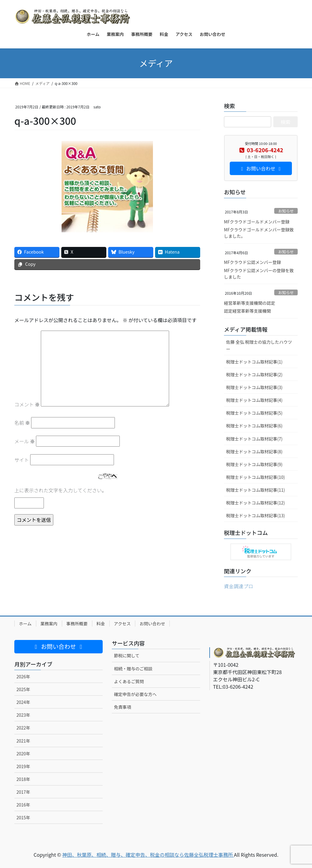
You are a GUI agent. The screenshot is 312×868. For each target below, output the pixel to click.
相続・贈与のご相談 (133, 669)
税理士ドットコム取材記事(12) (255, 503)
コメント (27, 404)
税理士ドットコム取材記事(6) (254, 426)
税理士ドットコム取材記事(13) (255, 515)
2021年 (23, 741)
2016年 (23, 805)
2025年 (23, 689)
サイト (22, 460)
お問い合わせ (152, 624)
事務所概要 (77, 624)
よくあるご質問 (129, 681)
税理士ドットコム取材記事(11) (255, 490)
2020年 (23, 754)
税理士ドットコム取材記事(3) (254, 387)
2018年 (23, 779)
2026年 (23, 676)
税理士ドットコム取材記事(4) (254, 400)
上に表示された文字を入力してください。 (60, 490)
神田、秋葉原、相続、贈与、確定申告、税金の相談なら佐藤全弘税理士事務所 (148, 855)
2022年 (23, 728)
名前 (22, 423)
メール (25, 441)
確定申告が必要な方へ (135, 694)
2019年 (23, 766)
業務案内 (49, 624)
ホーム (25, 624)
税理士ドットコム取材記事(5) (254, 413)
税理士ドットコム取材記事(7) (254, 439)
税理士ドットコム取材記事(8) (254, 452)
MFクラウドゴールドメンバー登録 (257, 222)
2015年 (23, 817)
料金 (101, 624)
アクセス (122, 624)
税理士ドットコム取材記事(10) (255, 477)
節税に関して (127, 655)
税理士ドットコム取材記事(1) (254, 362)
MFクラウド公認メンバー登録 (252, 262)
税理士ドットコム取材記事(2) (254, 374)
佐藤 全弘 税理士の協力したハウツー (259, 345)
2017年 (23, 792)
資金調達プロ (239, 586)
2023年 (23, 715)
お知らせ (286, 211)
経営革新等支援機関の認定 (250, 303)
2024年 (23, 702)
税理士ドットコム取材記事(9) (254, 464)
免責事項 (122, 707)
